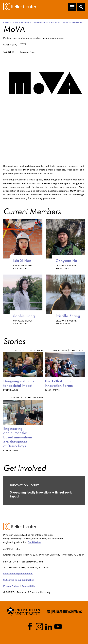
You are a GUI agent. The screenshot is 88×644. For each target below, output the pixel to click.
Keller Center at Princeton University (26, 23)
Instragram (39, 627)
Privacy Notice (11, 586)
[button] (81, 7)
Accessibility (28, 586)
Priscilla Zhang (68, 316)
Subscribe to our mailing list (18, 580)
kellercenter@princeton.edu (18, 573)
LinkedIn (49, 627)
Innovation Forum (28, 52)
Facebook (30, 627)
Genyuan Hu (66, 261)
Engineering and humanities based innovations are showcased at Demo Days (18, 437)
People (55, 23)
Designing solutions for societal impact (19, 383)
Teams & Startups (72, 23)
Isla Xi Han (22, 261)
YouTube (58, 627)
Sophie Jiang (24, 316)
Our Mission (34, 542)
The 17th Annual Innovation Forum (59, 383)
